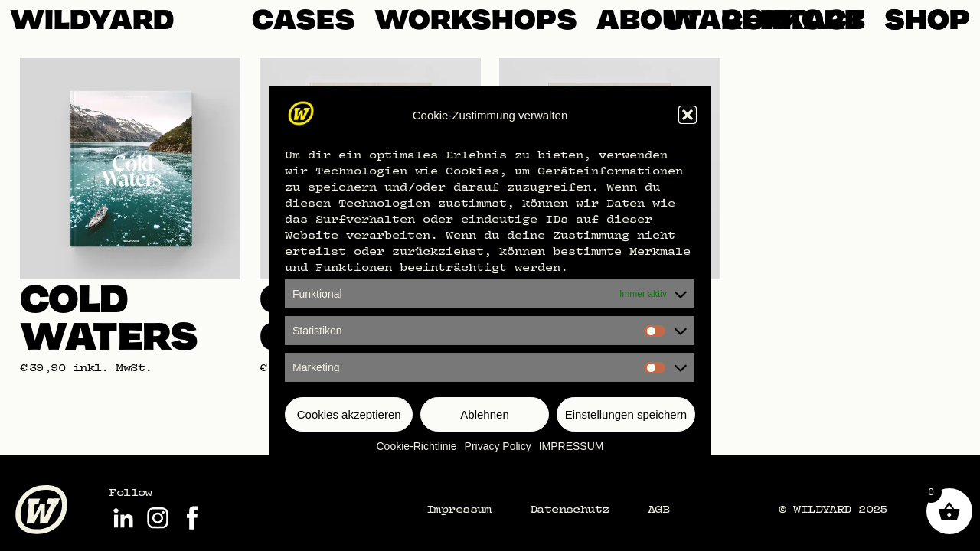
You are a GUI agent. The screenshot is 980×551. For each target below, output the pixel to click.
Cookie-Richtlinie (417, 446)
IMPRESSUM (572, 446)
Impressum (459, 509)
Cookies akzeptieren (349, 414)
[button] (688, 115)
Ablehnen (484, 414)
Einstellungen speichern (626, 414)
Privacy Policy (498, 446)
